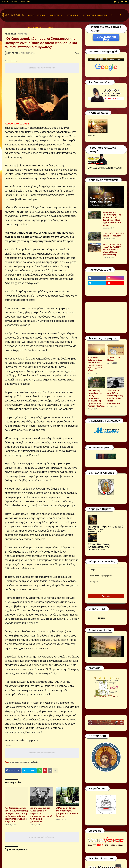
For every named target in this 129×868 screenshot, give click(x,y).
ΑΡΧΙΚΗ (5, 2)
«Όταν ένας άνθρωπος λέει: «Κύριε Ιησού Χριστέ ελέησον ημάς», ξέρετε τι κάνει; (95, 364)
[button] (112, 15)
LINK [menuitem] (49, 28)
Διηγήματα (24, 762)
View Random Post (106, 37)
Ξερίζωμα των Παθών (114, 359)
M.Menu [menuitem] (41, 15)
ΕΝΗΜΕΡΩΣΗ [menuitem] (56, 15)
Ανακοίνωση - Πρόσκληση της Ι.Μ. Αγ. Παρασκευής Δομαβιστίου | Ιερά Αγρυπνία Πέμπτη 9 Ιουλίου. (112, 219)
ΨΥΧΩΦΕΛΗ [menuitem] (72, 15)
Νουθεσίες (34, 762)
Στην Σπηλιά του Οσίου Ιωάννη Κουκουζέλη (113, 235)
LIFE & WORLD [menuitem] (35, 28)
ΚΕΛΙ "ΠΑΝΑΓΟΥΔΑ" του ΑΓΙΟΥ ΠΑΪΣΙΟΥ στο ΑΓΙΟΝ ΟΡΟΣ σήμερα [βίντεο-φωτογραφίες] (112, 250)
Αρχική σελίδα (10, 34)
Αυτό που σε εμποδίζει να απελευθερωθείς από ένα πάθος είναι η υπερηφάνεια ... (115, 397)
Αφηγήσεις (22, 34)
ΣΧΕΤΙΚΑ (14, 2)
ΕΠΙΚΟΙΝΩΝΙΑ (25, 2)
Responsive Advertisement (42, 68)
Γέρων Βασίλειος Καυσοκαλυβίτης (99, 546)
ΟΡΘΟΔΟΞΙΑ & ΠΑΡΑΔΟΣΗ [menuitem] (95, 15)
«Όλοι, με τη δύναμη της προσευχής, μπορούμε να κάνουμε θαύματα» (67, 812)
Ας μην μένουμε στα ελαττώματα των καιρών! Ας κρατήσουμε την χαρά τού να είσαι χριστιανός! (41, 815)
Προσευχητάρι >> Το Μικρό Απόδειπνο (103, 200)
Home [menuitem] (31, 15)
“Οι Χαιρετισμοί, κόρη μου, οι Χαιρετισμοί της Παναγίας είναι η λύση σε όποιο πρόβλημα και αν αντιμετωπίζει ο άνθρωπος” (16, 815)
